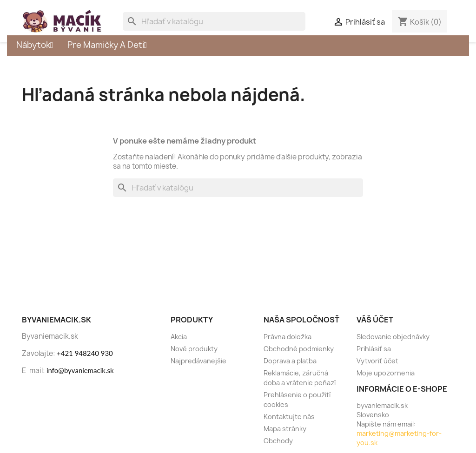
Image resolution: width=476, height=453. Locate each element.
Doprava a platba (290, 361)
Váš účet (375, 320)
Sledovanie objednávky (393, 337)
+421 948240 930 (85, 353)
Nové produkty (194, 349)
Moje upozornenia (386, 373)
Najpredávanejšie (198, 361)
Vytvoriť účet (377, 361)
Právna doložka (288, 337)
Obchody (278, 441)
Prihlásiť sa (374, 349)
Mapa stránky (285, 429)
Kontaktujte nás (289, 417)
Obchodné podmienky (299, 349)
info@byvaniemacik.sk (80, 370)
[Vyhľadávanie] (214, 21)
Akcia (179, 337)
